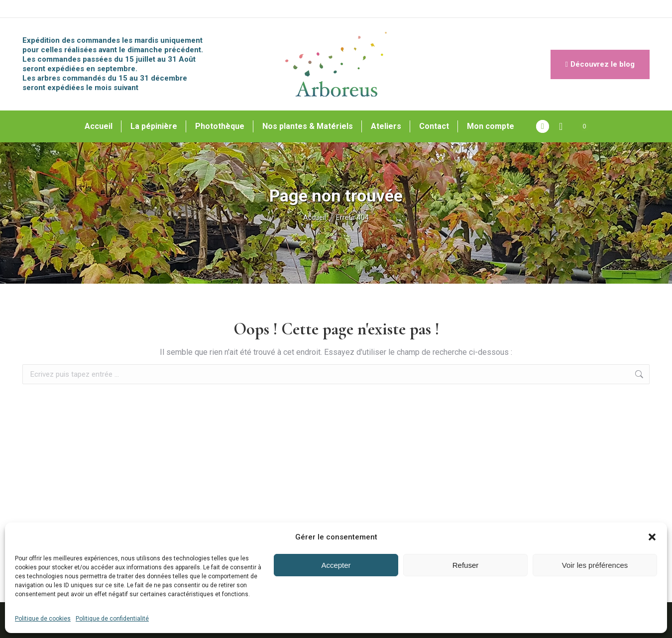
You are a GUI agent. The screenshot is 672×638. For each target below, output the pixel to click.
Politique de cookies (43, 619)
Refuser (466, 565)
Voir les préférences (595, 565)
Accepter (336, 565)
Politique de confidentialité (112, 619)
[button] (652, 537)
